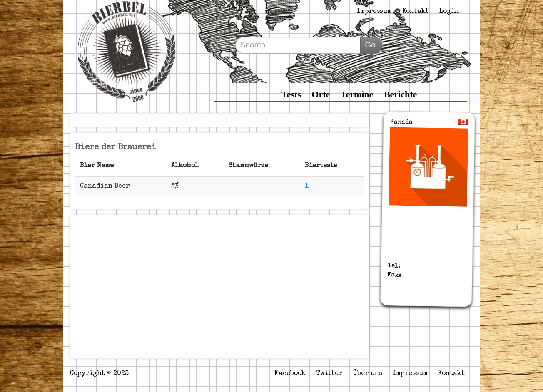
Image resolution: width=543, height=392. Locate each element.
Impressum (374, 12)
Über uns (367, 374)
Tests (291, 94)
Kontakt (416, 12)
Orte (321, 94)
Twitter (329, 374)
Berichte (400, 94)
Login (449, 12)
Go (370, 45)
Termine (357, 94)
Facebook (290, 374)
